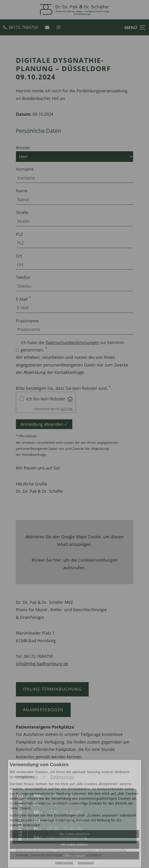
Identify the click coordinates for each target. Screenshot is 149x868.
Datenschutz (64, 863)
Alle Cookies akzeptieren (74, 834)
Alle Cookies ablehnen (74, 845)
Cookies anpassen (74, 856)
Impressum (86, 863)
